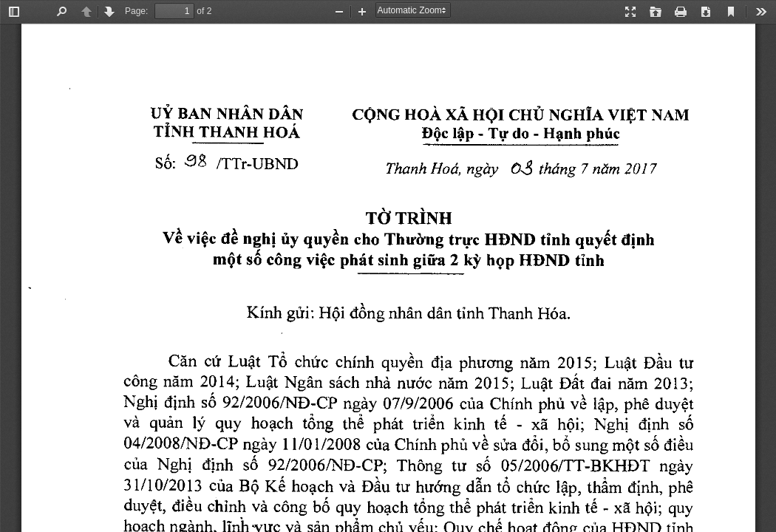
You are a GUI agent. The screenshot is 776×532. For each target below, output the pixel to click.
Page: (136, 11)
